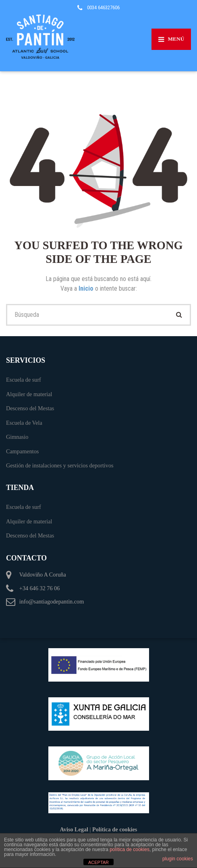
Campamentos (22, 451)
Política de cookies (115, 829)
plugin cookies (178, 859)
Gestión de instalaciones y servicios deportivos (60, 465)
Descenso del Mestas (30, 408)
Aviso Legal (74, 829)
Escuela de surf (24, 380)
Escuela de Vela (24, 423)
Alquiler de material (29, 394)
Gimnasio (17, 437)
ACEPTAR (98, 862)
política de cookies (130, 849)
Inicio (87, 288)
